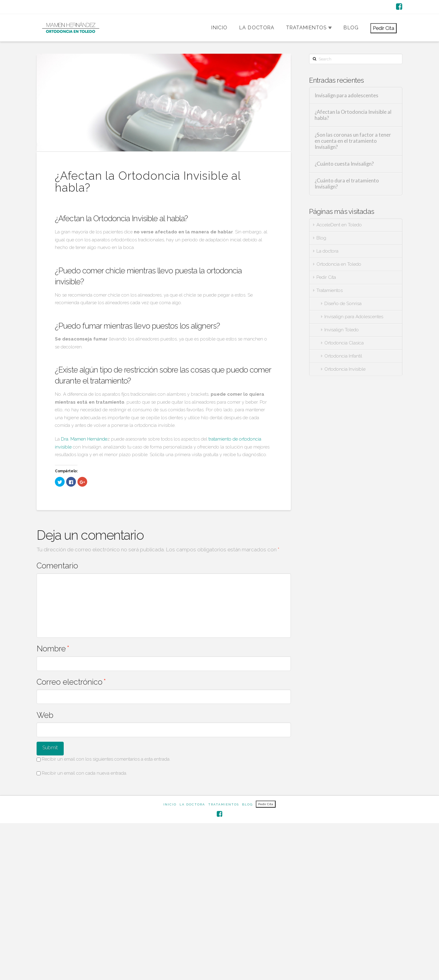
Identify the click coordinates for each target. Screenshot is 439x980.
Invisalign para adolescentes (346, 96)
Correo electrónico (71, 682)
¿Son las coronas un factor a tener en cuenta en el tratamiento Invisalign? (353, 141)
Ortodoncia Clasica (344, 343)
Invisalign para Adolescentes (354, 317)
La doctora (327, 251)
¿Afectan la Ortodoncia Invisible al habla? (353, 115)
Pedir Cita (384, 28)
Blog (321, 238)
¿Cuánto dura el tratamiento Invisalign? (347, 184)
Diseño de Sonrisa (343, 304)
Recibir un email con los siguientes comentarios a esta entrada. (106, 759)
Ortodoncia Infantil (343, 356)
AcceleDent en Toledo (339, 225)
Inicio (170, 804)
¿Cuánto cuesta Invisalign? (344, 164)
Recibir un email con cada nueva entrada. (84, 773)
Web (45, 715)
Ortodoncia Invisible (345, 369)
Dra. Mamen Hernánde (84, 439)
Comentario (57, 566)
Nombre (53, 649)
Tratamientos (330, 290)
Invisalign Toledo (342, 330)
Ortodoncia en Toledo (339, 264)
